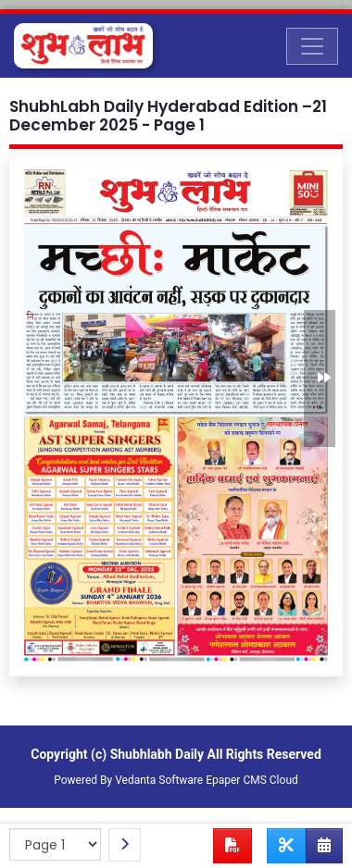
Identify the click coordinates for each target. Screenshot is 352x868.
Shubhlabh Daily (157, 754)
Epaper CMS (236, 780)
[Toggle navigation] (312, 46)
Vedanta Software (159, 780)
